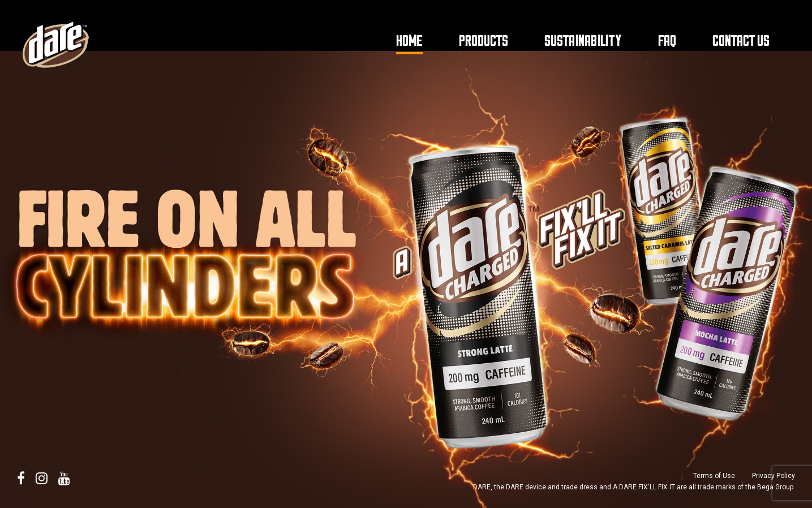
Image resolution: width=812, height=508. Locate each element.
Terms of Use (714, 476)
